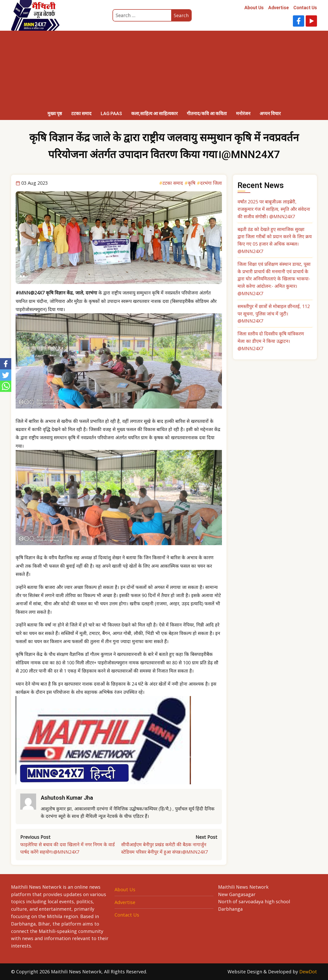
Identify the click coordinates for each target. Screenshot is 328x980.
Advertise (279, 8)
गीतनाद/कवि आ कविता (207, 113)
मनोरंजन (243, 113)
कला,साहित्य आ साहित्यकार (154, 113)
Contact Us (305, 8)
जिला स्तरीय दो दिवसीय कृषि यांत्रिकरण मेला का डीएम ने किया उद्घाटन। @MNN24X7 (271, 341)
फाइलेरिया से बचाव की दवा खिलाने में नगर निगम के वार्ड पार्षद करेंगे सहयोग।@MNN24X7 (68, 848)
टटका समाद (81, 113)
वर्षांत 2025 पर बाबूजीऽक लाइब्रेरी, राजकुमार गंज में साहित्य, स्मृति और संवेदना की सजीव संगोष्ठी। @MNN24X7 (274, 209)
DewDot (308, 972)
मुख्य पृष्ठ (55, 113)
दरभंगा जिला (211, 183)
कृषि (192, 183)
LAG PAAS (111, 113)
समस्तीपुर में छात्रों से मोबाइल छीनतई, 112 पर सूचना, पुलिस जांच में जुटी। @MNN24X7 (274, 314)
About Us (254, 8)
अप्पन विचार (270, 113)
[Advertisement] (164, 69)
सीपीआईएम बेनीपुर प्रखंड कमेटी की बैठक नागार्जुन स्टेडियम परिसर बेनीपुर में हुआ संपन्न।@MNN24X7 (165, 848)
